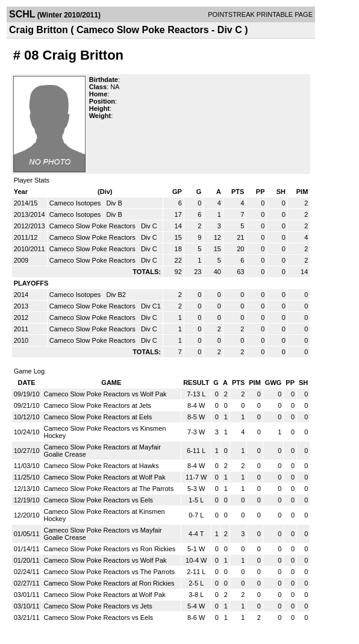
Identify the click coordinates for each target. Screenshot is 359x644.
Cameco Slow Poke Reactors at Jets (98, 405)
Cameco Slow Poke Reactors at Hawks (101, 466)
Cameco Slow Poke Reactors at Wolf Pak (105, 477)
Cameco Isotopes (76, 203)
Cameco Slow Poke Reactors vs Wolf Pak (105, 394)
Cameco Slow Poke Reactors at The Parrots (109, 489)
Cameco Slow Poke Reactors (93, 226)
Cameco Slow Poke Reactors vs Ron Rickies (110, 549)
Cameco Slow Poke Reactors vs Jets (98, 606)
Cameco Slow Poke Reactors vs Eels (99, 500)
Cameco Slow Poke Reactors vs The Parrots (109, 572)
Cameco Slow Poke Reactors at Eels (98, 417)
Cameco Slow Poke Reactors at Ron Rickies (109, 583)
